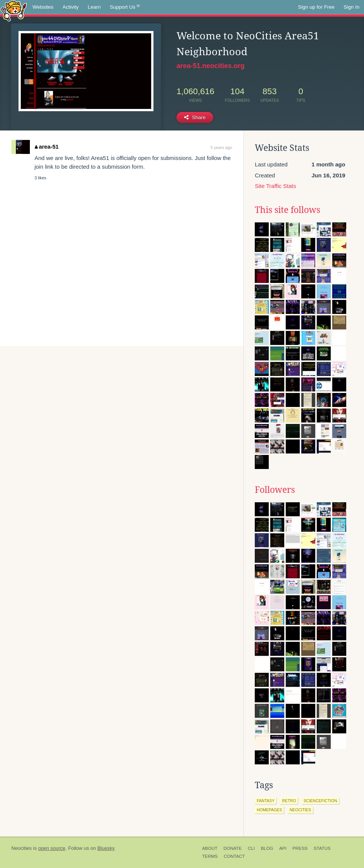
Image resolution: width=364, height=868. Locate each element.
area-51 (47, 147)
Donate (232, 848)
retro (289, 801)
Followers (275, 490)
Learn (94, 7)
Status (322, 848)
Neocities (22, 848)
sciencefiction (320, 801)
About (210, 848)
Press (300, 848)
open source (52, 848)
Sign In (352, 7)
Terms (210, 856)
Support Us (125, 7)
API (283, 848)
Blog (267, 848)
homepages (269, 810)
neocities (300, 810)
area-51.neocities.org (211, 66)
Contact (234, 856)
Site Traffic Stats (275, 186)
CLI (251, 848)
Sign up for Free (316, 7)
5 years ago (221, 148)
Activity (70, 7)
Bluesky (106, 848)
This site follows (287, 210)
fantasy (266, 801)
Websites (43, 7)
